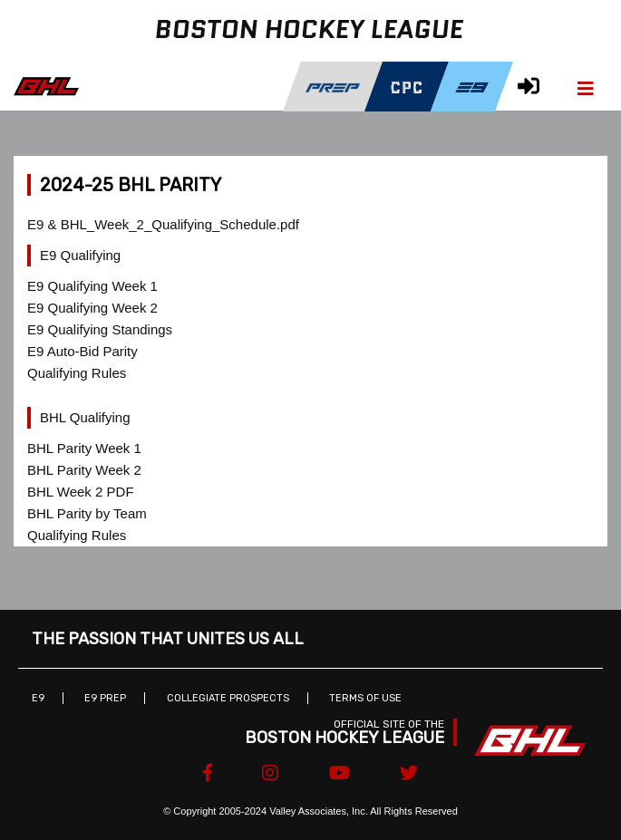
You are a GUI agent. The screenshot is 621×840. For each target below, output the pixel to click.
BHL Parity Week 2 (84, 470)
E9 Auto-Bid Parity (82, 351)
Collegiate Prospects (228, 698)
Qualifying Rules (77, 373)
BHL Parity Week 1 (84, 448)
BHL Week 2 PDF (81, 492)
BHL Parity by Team (87, 513)
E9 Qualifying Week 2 (92, 308)
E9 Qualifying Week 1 (92, 286)
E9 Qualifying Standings (100, 329)
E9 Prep (105, 698)
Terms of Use (365, 698)
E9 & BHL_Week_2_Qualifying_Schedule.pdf (163, 224)
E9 (38, 698)
